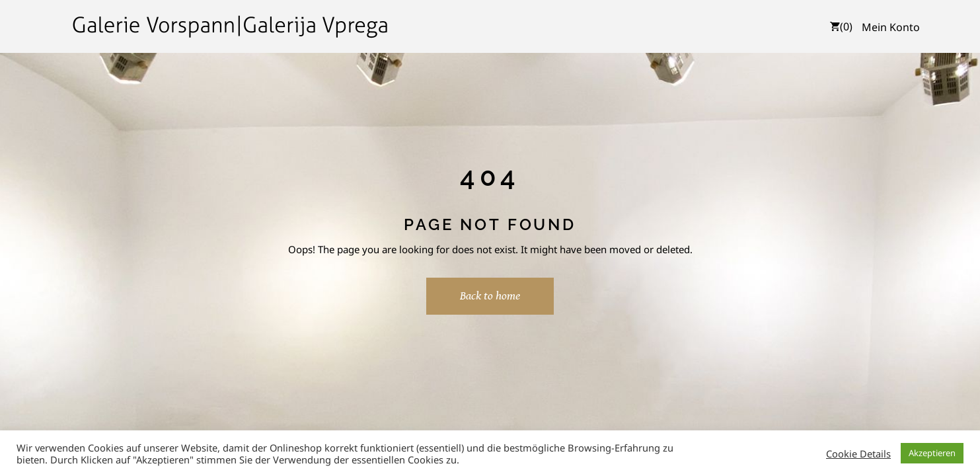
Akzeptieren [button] (932, 453)
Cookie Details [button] (858, 454)
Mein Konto (891, 27)
